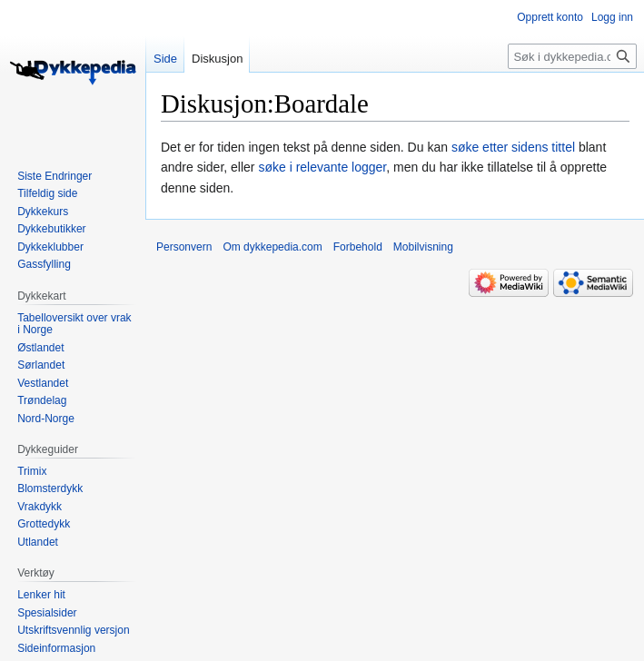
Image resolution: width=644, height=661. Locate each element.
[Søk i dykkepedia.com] (572, 56)
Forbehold (358, 247)
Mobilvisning (423, 247)
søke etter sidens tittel (513, 147)
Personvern (184, 247)
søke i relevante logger (322, 167)
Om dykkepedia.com (272, 247)
